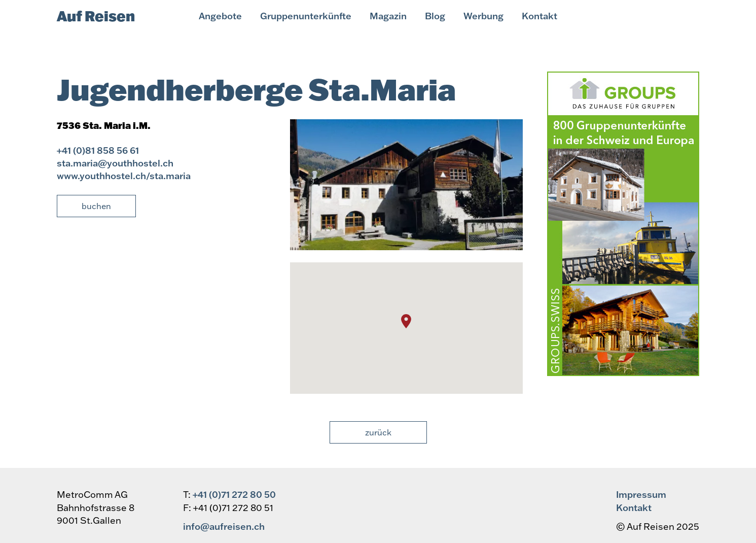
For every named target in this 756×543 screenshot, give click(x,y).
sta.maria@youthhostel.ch (115, 163)
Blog (435, 16)
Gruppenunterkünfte (306, 16)
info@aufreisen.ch (224, 526)
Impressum (641, 494)
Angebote (220, 16)
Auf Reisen (96, 16)
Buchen (96, 206)
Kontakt (539, 16)
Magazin (388, 16)
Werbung (483, 16)
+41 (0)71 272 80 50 (234, 494)
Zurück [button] (378, 432)
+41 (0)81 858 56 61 (98, 150)
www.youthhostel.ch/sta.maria (124, 176)
